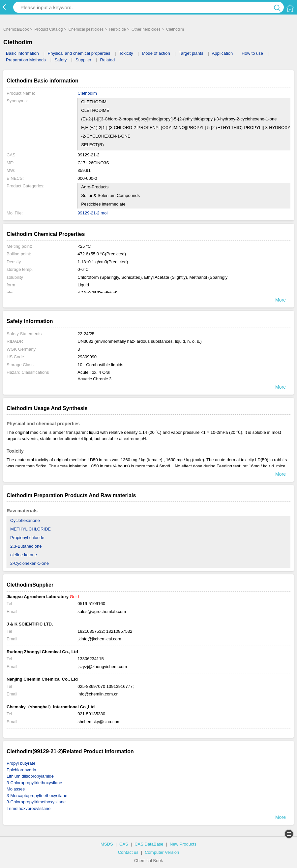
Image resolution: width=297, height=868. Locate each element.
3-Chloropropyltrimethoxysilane (36, 802)
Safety (60, 60)
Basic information (22, 53)
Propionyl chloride (27, 538)
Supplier (83, 60)
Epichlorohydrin (21, 770)
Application (223, 53)
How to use (252, 53)
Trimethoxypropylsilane (29, 808)
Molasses (16, 789)
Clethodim (175, 29)
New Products (183, 844)
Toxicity (126, 53)
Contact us (128, 852)
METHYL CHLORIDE (30, 529)
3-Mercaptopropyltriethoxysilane (37, 796)
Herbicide (118, 29)
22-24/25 (86, 334)
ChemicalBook (16, 29)
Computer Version (162, 852)
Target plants (191, 53)
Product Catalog (48, 29)
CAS (124, 844)
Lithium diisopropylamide (30, 776)
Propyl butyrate (21, 763)
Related (108, 60)
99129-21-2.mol (92, 213)
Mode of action (156, 53)
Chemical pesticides (86, 29)
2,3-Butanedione (26, 546)
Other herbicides (146, 29)
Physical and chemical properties (79, 53)
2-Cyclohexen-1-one (30, 563)
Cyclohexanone (25, 520)
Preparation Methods (26, 60)
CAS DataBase (149, 844)
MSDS (107, 844)
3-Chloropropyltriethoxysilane (34, 783)
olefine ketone (24, 555)
